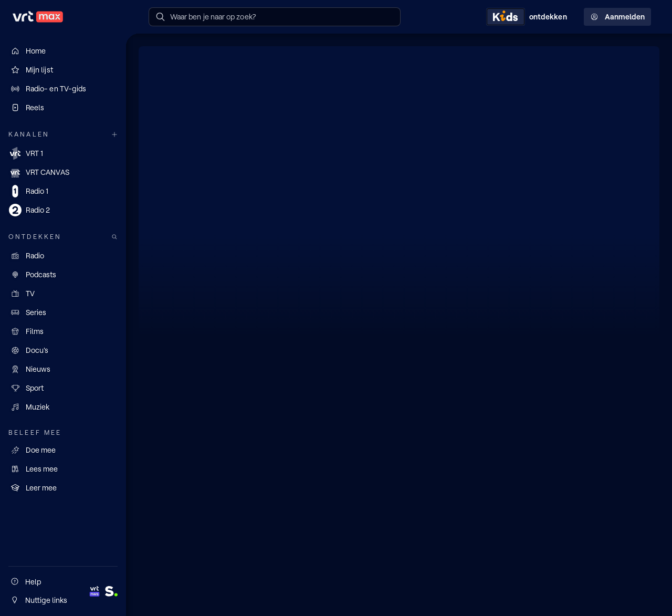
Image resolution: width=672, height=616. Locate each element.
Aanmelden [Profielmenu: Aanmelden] (617, 17)
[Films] (63, 331)
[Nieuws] (63, 369)
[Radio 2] (63, 210)
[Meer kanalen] (114, 135)
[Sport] (63, 388)
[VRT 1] (63, 153)
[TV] (63, 294)
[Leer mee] (63, 488)
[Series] (63, 312)
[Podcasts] (63, 275)
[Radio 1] (63, 191)
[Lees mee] (63, 469)
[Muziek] (63, 407)
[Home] (63, 51)
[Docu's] (63, 350)
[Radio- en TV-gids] (63, 89)
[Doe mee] (63, 450)
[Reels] (63, 108)
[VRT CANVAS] (63, 172)
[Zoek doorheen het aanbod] (114, 237)
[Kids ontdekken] (529, 17)
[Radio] (63, 256)
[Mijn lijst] (63, 70)
